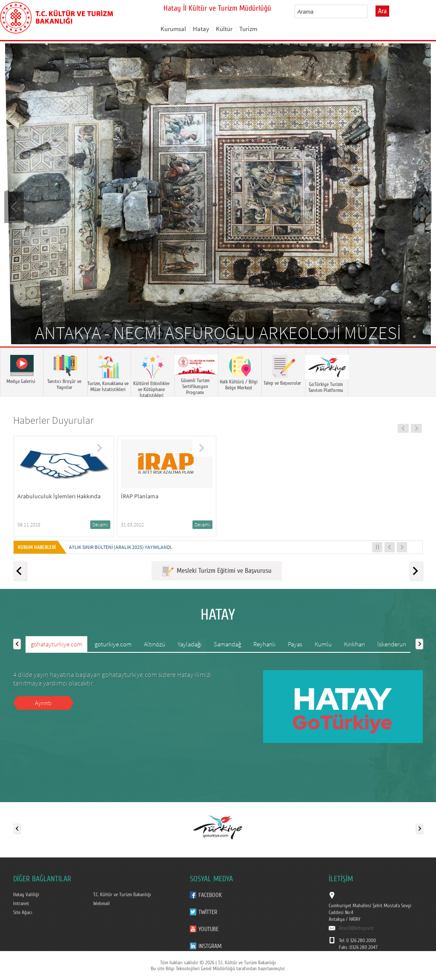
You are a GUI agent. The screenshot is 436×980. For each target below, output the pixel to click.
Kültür (224, 29)
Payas (295, 644)
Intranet (21, 903)
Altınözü (155, 644)
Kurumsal (173, 29)
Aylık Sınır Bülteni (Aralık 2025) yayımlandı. (121, 547)
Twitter (208, 912)
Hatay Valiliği (26, 894)
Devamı (100, 524)
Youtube (208, 929)
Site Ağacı (23, 912)
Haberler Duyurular (53, 420)
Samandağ (227, 644)
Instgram (210, 946)
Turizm (248, 29)
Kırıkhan (354, 644)
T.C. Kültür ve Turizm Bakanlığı (122, 894)
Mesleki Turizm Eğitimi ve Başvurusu (217, 571)
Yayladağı (189, 644)
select (370, 11)
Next (421, 206)
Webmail (102, 903)
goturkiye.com (113, 644)
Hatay (201, 29)
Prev (15, 206)
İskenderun (392, 644)
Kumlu (323, 644)
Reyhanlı (264, 644)
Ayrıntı (43, 703)
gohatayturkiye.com (56, 644)
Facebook (210, 895)
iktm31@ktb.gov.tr (356, 928)
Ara (382, 11)
